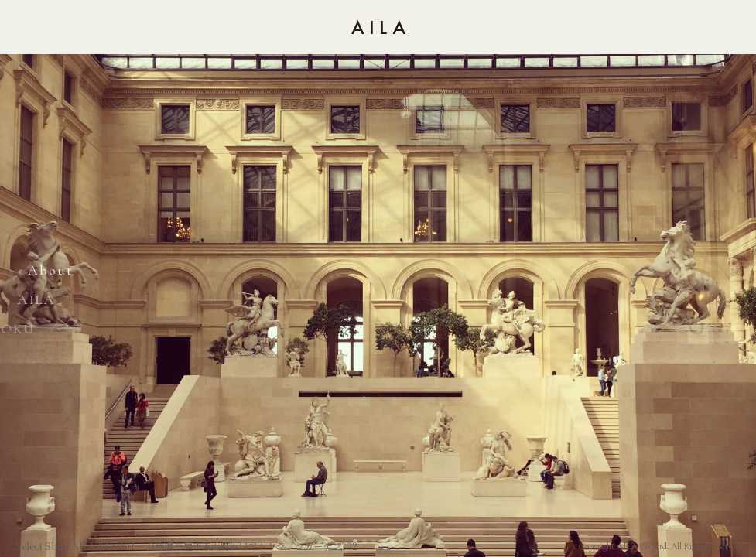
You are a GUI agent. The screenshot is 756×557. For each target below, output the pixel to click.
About (46, 270)
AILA (25, 299)
